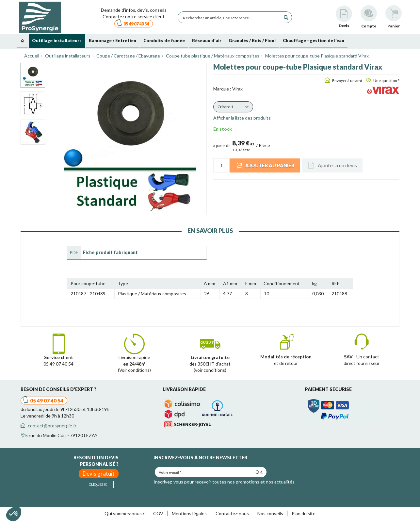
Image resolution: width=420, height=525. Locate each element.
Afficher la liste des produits (242, 118)
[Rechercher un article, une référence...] (231, 17)
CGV (158, 513)
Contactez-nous (232, 513)
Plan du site (304, 513)
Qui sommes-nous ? (125, 513)
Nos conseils (270, 513)
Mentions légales (189, 513)
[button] (233, 107)
